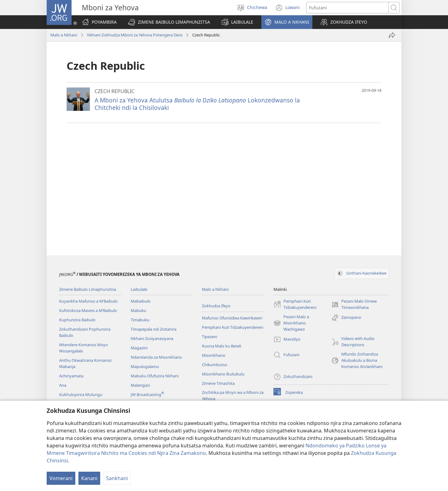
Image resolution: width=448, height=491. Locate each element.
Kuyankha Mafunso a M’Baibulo (88, 301)
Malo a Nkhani (64, 35)
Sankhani (117, 478)
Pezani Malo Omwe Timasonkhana (354, 305)
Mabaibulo (141, 301)
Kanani (89, 478)
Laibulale (139, 289)
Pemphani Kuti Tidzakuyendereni (233, 327)
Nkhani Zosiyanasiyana (152, 338)
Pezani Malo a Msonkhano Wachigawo (291, 323)
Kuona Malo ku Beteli (222, 346)
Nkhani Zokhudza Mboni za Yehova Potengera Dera (135, 35)
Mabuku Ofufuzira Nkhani (155, 376)
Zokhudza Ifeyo (216, 306)
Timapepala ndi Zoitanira (154, 329)
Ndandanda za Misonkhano (156, 357)
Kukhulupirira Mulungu (81, 394)
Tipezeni (210, 337)
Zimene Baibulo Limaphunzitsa (88, 289)
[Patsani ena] (392, 35)
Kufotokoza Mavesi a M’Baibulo (88, 310)
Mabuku (138, 310)
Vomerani (61, 478)
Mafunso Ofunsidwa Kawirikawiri (232, 318)
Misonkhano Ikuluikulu (223, 374)
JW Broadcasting (147, 394)
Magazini (139, 348)
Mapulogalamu (145, 366)
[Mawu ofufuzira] (347, 8)
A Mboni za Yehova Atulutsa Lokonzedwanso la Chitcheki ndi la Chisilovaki (197, 104)
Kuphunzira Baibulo (77, 320)
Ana (63, 385)
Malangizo (140, 385)
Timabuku (140, 320)
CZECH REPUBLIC (114, 91)
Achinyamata (71, 376)
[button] (169, 22)
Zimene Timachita (218, 383)
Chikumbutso (215, 365)
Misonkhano (214, 355)
